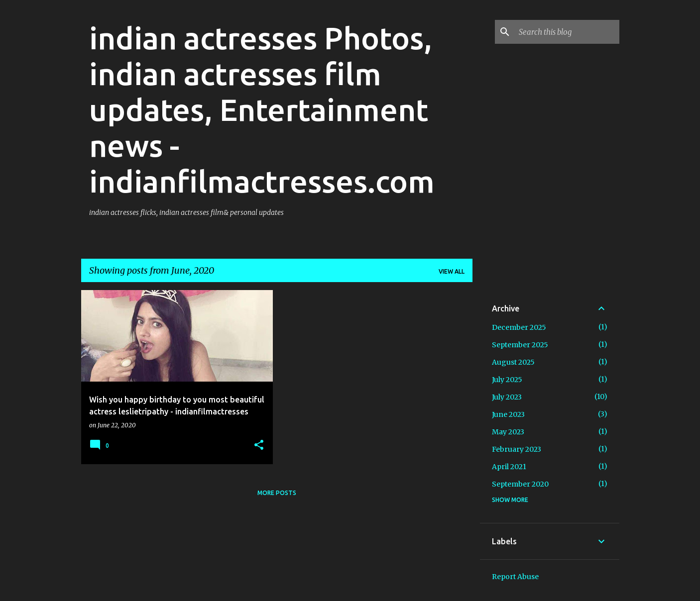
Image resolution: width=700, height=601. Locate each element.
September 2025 (520, 345)
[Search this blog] (567, 32)
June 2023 (508, 414)
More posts (277, 493)
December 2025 (519, 327)
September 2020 (520, 484)
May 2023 (508, 432)
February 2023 (517, 449)
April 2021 (509, 467)
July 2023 (507, 397)
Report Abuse (515, 577)
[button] (259, 446)
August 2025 (513, 362)
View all (452, 271)
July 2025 (507, 380)
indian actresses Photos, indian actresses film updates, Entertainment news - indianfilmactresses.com (262, 109)
